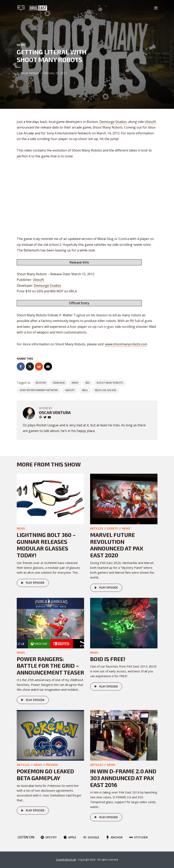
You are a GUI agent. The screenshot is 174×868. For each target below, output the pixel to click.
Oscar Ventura (30, 73)
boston (41, 383)
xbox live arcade (105, 390)
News (21, 45)
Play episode (32, 583)
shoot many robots (110, 383)
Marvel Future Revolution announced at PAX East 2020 (117, 545)
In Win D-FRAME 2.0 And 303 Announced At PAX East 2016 (123, 778)
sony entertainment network (39, 390)
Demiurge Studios (113, 122)
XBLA (85, 390)
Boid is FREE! (108, 659)
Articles (97, 528)
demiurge (59, 383)
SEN (87, 383)
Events (113, 528)
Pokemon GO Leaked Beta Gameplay (45, 775)
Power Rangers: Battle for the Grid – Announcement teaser (50, 666)
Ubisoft (150, 122)
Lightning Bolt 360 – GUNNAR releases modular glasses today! (46, 545)
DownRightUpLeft (66, 860)
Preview (52, 765)
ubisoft (70, 390)
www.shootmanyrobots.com (126, 344)
